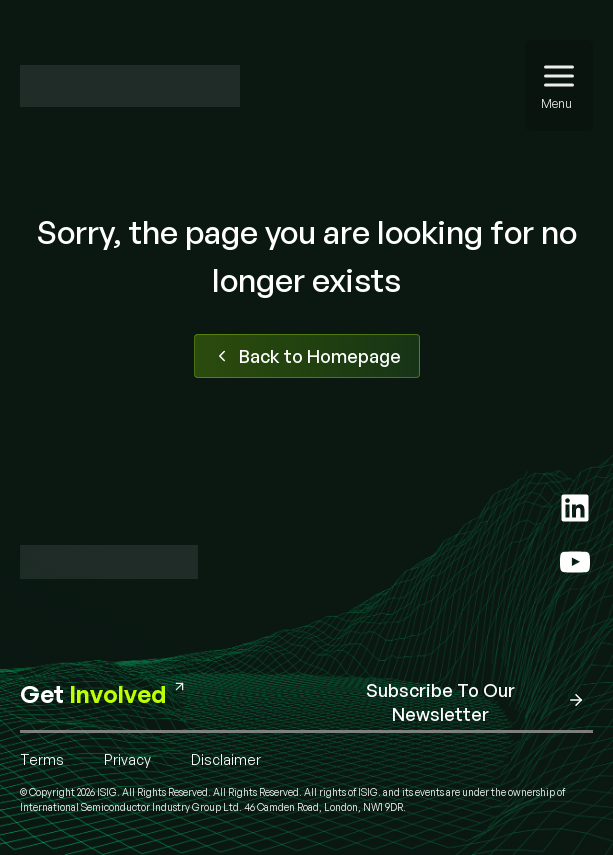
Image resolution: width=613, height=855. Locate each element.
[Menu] (559, 85)
